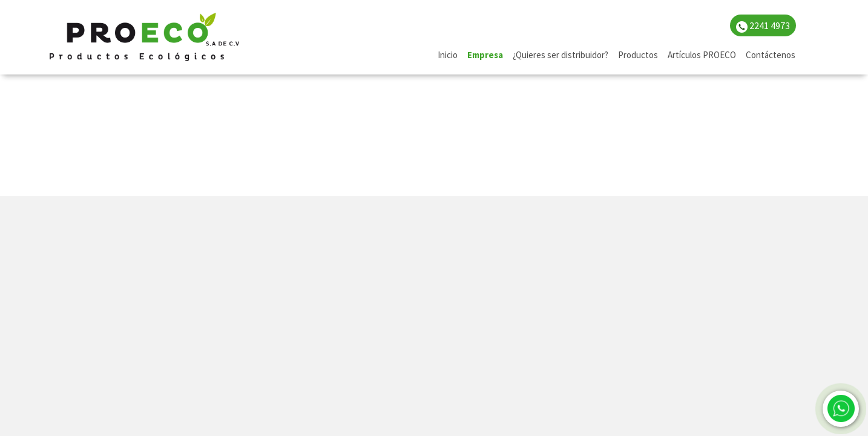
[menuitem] (448, 55)
